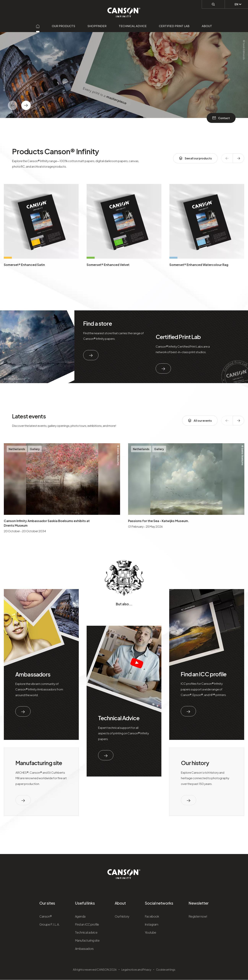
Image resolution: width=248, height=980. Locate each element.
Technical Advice (119, 718)
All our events (200, 421)
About (207, 26)
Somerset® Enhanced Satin (24, 265)
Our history (195, 763)
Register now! (198, 916)
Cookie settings (166, 970)
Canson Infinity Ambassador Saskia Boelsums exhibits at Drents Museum (47, 523)
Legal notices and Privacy (136, 970)
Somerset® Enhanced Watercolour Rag (199, 265)
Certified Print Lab (174, 26)
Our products (63, 26)
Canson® (46, 916)
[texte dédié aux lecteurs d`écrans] (26, 105)
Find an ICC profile (203, 674)
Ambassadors (33, 674)
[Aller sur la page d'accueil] (38, 26)
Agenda (80, 916)
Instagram (152, 924)
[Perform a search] (213, 4)
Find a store (98, 323)
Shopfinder (97, 26)
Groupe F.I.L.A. (50, 924)
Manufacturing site (39, 763)
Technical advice (133, 26)
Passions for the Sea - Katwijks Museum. (159, 521)
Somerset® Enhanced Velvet (108, 265)
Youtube (150, 932)
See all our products (195, 158)
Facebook (152, 916)
